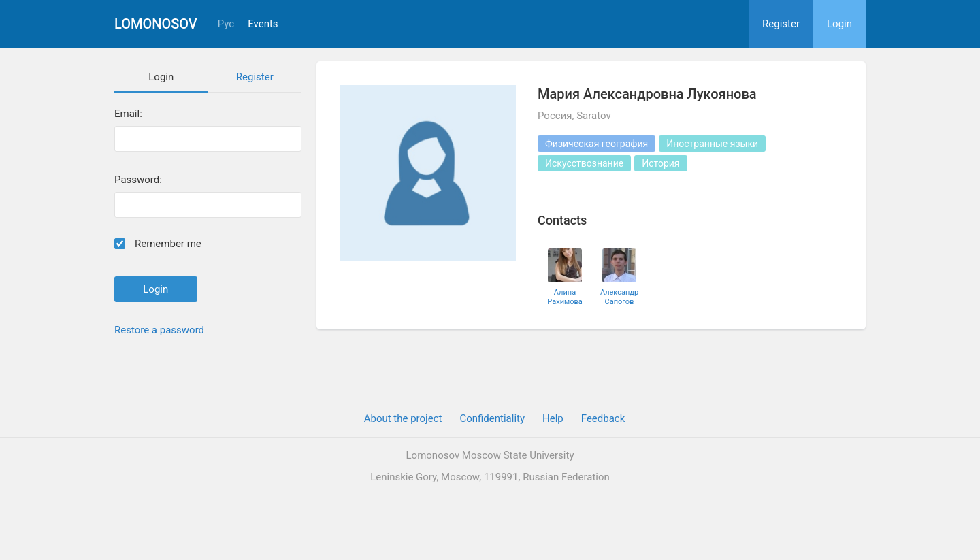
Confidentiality (492, 418)
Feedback (603, 418)
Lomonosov (156, 24)
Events (263, 24)
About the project (403, 418)
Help (553, 418)
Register (781, 24)
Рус (226, 24)
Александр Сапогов (619, 297)
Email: (128, 114)
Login (839, 24)
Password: (138, 180)
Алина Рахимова (565, 297)
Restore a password (159, 330)
